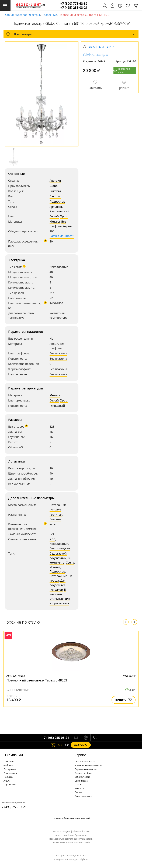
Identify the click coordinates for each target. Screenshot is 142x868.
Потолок (56, 505)
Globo (54, 186)
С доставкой (58, 554)
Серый (54, 216)
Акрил (67, 226)
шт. (57, 745)
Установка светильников (88, 765)
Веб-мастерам (82, 777)
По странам (10, 769)
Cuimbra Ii (56, 191)
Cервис (80, 755)
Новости (79, 788)
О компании (13, 755)
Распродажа (10, 773)
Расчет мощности (62, 236)
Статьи (78, 792)
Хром (64, 216)
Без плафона (58, 224)
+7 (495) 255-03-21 (74, 8)
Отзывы (79, 784)
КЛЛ (52, 539)
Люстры (34, 15)
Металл (55, 222)
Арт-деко (56, 207)
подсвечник (58, 558)
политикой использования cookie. (72, 842)
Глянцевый (57, 406)
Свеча (70, 563)
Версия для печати (102, 47)
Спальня (55, 519)
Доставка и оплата (85, 761)
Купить (124, 700)
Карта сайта (10, 784)
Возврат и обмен (84, 773)
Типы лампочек (83, 796)
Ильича (55, 567)
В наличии (58, 592)
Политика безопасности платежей (71, 818)
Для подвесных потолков (58, 585)
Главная (9, 15)
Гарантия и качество (86, 769)
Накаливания (59, 267)
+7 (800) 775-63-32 (74, 4)
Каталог (22, 15)
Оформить (81, 745)
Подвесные (49, 15)
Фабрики (8, 765)
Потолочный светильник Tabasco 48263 (37, 680)
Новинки (8, 777)
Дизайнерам (81, 781)
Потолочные (58, 576)
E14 (52, 293)
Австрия (55, 181)
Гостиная (56, 515)
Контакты (9, 761)
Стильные (57, 599)
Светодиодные (60, 548)
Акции (7, 781)
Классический (59, 211)
